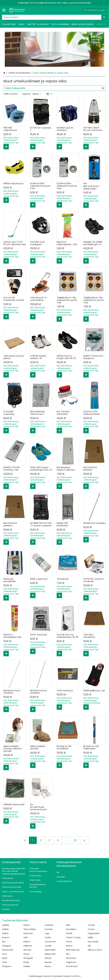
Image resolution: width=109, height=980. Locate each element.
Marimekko (50, 950)
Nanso (48, 966)
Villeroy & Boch (95, 950)
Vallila (90, 937)
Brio (4, 942)
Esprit (5, 958)
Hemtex (27, 950)
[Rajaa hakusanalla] (54, 88)
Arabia (5, 933)
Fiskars (27, 925)
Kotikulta (49, 925)
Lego (47, 933)
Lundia (48, 946)
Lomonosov (51, 942)
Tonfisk (91, 925)
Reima (69, 946)
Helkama (28, 946)
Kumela (49, 929)
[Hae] (104, 17)
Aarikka (6, 925)
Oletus (37, 94)
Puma (69, 942)
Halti (26, 937)
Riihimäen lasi (73, 950)
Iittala (26, 962)
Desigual (6, 946)
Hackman (28, 933)
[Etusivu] (18, 10)
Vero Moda (93, 942)
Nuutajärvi (71, 929)
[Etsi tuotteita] (54, 17)
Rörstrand (71, 958)
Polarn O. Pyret (73, 937)
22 (75, 840)
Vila (89, 946)
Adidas (5, 929)
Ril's (68, 954)
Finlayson (7, 966)
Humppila (28, 958)
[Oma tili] (79, 10)
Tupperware (94, 933)
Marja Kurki (50, 954)
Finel (4, 962)
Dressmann (8, 950)
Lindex (48, 937)
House (26, 954)
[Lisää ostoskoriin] (6, 147)
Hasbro (27, 942)
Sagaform (71, 962)
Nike (68, 925)
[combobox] (54, 17)
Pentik (69, 933)
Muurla (48, 962)
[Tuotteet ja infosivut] (5, 10)
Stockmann (72, 966)
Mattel (48, 958)
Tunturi (91, 929)
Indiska (27, 966)
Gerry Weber (30, 929)
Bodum (6, 937)
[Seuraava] (84, 840)
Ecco (5, 954)
